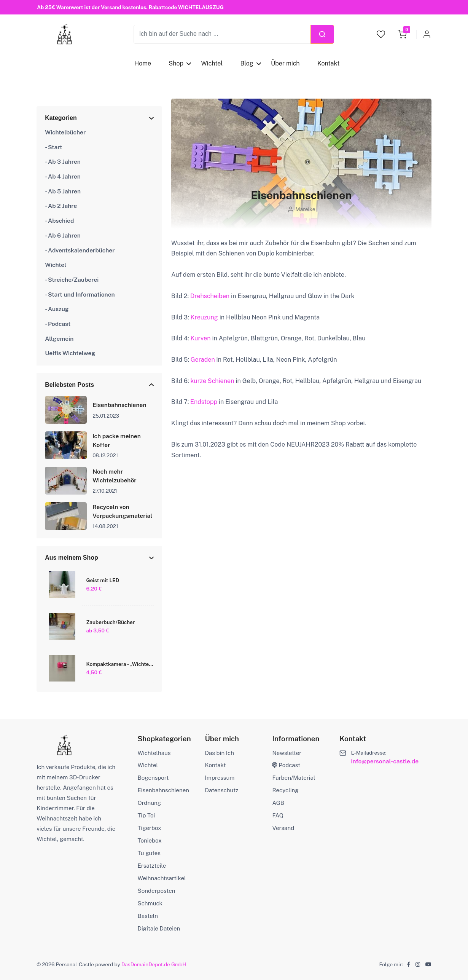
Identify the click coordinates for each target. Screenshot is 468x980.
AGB (278, 803)
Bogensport (153, 778)
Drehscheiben (210, 296)
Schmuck (150, 903)
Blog (247, 63)
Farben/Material (294, 778)
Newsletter (287, 753)
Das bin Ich (220, 753)
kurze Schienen (212, 381)
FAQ (278, 815)
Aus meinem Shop (72, 558)
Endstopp (204, 402)
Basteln (148, 916)
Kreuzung (204, 317)
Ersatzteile (152, 866)
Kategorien (61, 118)
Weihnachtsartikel (162, 878)
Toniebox (150, 840)
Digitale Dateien (159, 928)
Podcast (286, 765)
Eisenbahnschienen (163, 790)
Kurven (201, 338)
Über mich (285, 63)
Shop (176, 63)
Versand (283, 828)
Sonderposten (157, 891)
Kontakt (328, 63)
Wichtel (212, 63)
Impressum (220, 778)
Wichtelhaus (154, 753)
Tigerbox (150, 828)
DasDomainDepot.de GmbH (154, 964)
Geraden (203, 360)
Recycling (285, 790)
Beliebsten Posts (69, 385)
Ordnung (150, 803)
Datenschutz (222, 790)
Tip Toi (146, 815)
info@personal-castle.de (385, 761)
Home (143, 63)
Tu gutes (149, 853)
